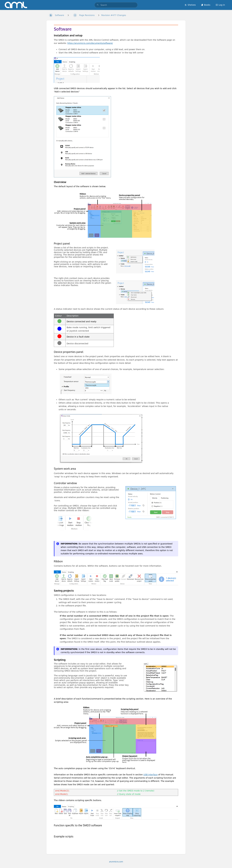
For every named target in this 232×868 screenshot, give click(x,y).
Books (206, 5)
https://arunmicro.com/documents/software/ (90, 43)
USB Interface (150, 775)
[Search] (98, 5)
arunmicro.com (116, 862)
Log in (220, 5)
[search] (116, 5)
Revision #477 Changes (114, 15)
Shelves (190, 5)
